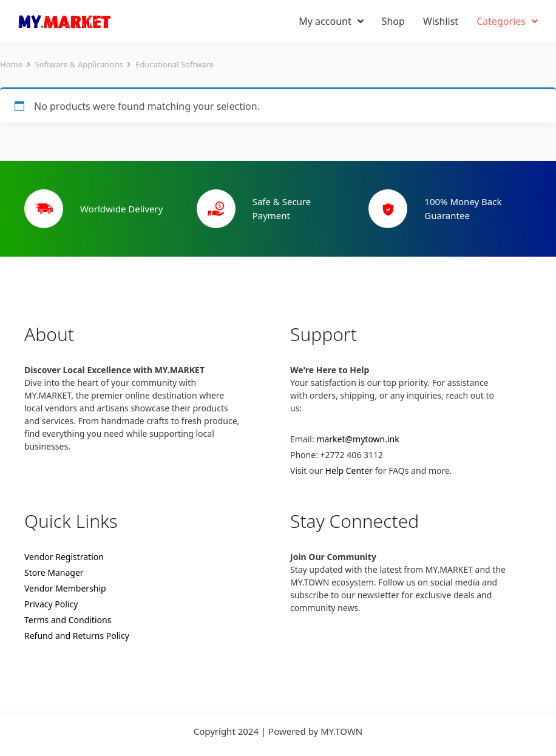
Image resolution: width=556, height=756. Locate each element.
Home (11, 64)
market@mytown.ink (358, 439)
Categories (507, 21)
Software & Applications (79, 64)
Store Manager (54, 572)
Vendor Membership (65, 588)
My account (331, 21)
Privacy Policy (51, 604)
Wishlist (441, 21)
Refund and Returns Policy (77, 636)
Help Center (349, 471)
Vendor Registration (64, 557)
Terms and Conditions (68, 620)
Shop (393, 21)
